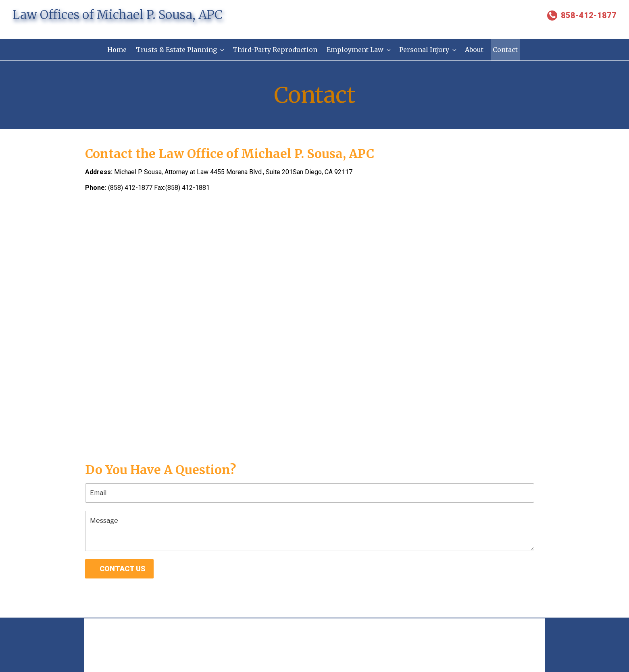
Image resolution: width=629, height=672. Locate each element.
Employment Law (359, 50)
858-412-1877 (582, 15)
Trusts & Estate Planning (180, 50)
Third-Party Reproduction (275, 50)
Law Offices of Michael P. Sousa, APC (118, 15)
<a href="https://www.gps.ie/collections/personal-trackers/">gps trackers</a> (314, 320)
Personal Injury (429, 50)
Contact (506, 50)
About (475, 50)
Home (116, 50)
